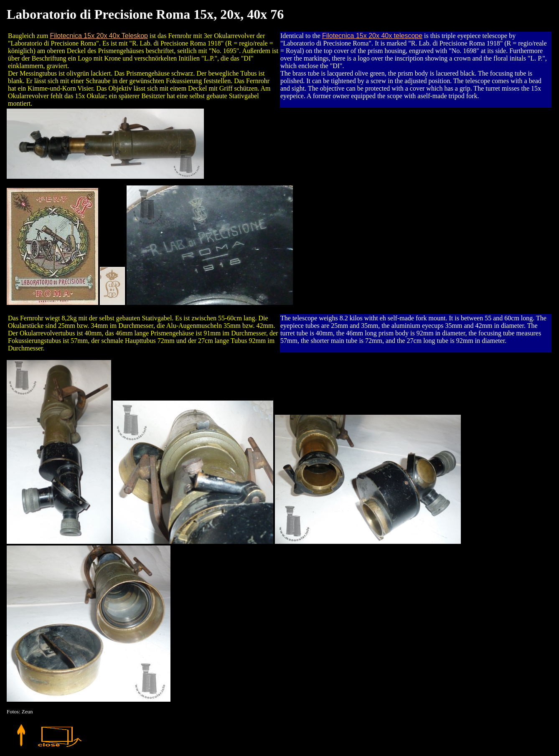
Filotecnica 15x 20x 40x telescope (372, 36)
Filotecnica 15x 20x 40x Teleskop (99, 36)
